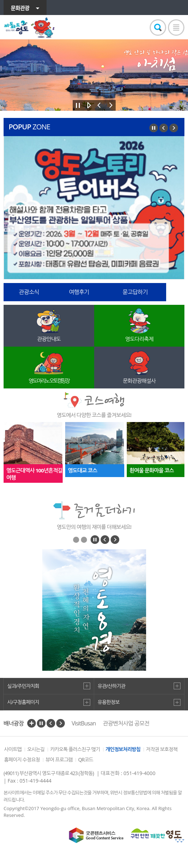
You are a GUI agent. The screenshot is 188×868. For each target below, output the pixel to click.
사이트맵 (13, 749)
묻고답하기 (135, 292)
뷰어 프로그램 (59, 760)
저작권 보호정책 (162, 749)
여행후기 (79, 292)
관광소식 (29, 292)
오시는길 (36, 749)
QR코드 (86, 760)
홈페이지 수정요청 (22, 760)
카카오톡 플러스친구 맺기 (75, 749)
